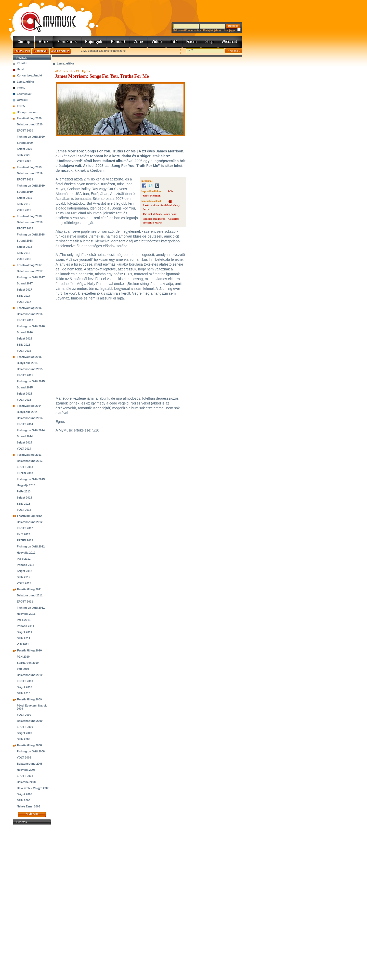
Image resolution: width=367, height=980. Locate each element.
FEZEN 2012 (25, 540)
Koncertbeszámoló (29, 75)
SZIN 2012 (24, 577)
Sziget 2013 (24, 498)
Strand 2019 (25, 192)
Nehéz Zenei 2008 (29, 806)
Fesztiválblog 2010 (29, 650)
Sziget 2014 (24, 442)
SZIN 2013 (24, 504)
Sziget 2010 (24, 687)
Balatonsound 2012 (30, 522)
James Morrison (152, 196)
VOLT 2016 (24, 351)
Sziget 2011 (24, 632)
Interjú (21, 88)
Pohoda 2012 (25, 565)
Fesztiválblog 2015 (29, 357)
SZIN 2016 (24, 345)
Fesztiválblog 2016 (29, 308)
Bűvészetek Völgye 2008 (33, 788)
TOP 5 (21, 106)
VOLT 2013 (24, 510)
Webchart (230, 42)
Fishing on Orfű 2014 (31, 430)
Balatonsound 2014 (30, 418)
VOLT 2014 (24, 449)
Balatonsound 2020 (30, 124)
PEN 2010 (23, 657)
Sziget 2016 (24, 338)
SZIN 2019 (24, 204)
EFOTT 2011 (25, 602)
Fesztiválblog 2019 (29, 167)
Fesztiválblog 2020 (29, 118)
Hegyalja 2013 (26, 485)
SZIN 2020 (24, 155)
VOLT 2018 (24, 259)
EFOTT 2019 (25, 179)
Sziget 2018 (24, 247)
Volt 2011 (23, 644)
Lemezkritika (25, 82)
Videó (157, 42)
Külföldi (22, 63)
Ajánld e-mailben (60, 51)
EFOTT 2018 (25, 228)
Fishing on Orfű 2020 (31, 137)
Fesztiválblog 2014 (29, 406)
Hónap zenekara (28, 112)
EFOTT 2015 (25, 375)
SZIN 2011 (24, 638)
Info (174, 42)
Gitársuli (23, 100)
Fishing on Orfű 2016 (31, 326)
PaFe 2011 (24, 620)
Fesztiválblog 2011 (29, 589)
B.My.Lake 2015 (27, 363)
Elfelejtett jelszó (212, 30)
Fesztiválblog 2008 (29, 745)
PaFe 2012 (24, 559)
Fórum (192, 42)
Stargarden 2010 (28, 663)
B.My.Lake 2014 (27, 412)
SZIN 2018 (24, 253)
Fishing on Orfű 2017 (31, 277)
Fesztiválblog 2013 (29, 455)
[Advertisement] (32, 902)
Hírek (44, 42)
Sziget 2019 (24, 198)
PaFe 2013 (24, 491)
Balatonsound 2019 (30, 173)
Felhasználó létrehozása (187, 30)
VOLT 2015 (24, 400)
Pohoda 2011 (25, 626)
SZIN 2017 (24, 296)
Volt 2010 (23, 669)
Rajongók (94, 42)
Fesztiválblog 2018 (29, 216)
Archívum (32, 814)
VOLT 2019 (24, 210)
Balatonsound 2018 (30, 222)
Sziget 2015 (24, 394)
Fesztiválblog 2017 (29, 265)
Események (25, 94)
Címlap (24, 42)
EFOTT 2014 (25, 424)
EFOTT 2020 (25, 130)
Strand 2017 (25, 283)
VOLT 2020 (24, 161)
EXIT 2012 (23, 534)
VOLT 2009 (24, 715)
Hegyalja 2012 (26, 553)
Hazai (21, 69)
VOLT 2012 (24, 583)
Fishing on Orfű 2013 (31, 479)
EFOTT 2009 (25, 727)
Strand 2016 (25, 332)
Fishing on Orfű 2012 (31, 546)
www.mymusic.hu (44, 17)
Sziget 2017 (24, 290)
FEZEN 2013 (25, 473)
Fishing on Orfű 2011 (31, 608)
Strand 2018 (25, 241)
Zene (139, 42)
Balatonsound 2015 (30, 369)
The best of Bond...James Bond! (160, 214)
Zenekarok (67, 42)
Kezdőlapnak (41, 51)
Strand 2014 (25, 436)
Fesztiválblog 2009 (29, 699)
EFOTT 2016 (25, 320)
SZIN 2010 (24, 693)
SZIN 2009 (24, 739)
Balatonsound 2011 (30, 595)
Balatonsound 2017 (30, 271)
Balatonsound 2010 (30, 675)
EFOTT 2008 (25, 776)
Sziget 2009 (24, 733)
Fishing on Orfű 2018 (31, 234)
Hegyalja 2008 (26, 770)
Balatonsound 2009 (30, 721)
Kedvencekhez (22, 51)
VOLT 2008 (24, 757)
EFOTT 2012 (25, 528)
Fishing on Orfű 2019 (31, 186)
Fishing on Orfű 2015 (31, 381)
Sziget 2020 (24, 149)
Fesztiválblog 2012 (29, 516)
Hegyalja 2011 (26, 614)
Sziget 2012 (24, 571)
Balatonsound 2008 (30, 764)
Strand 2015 (25, 387)
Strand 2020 (25, 143)
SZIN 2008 (24, 800)
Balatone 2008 (26, 782)
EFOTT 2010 (25, 681)
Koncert (119, 42)
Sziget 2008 (24, 794)
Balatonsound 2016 (30, 314)
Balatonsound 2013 (30, 461)
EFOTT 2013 (25, 467)
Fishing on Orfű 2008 (31, 751)
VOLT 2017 (24, 302)
